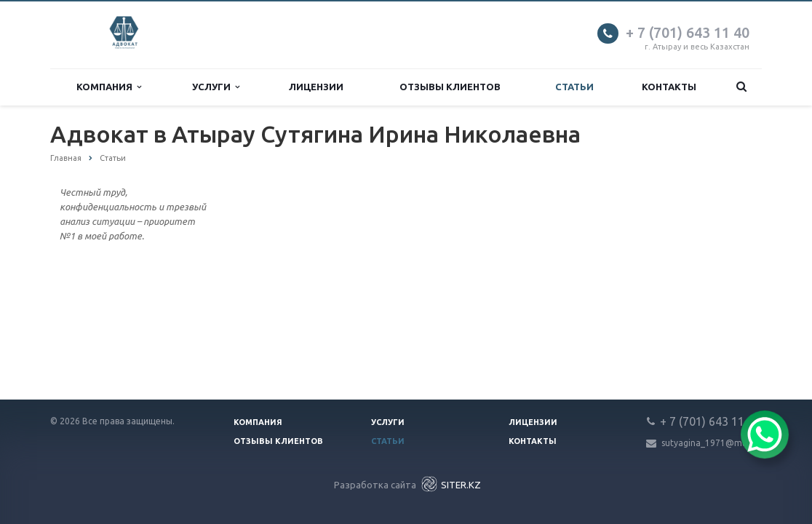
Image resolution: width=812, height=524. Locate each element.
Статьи (574, 87)
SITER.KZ (450, 484)
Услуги (216, 87)
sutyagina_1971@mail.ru (712, 443)
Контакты (669, 87)
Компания (109, 87)
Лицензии (316, 87)
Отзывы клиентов (450, 87)
